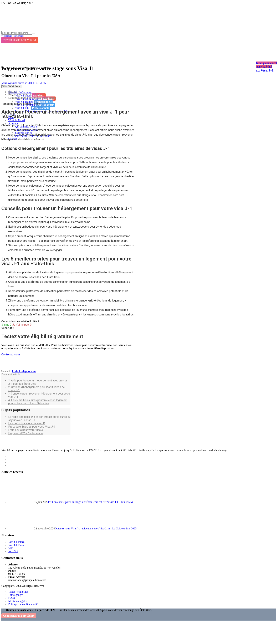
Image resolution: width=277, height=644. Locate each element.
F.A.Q (12, 598)
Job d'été (13, 551)
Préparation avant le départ (24, 94)
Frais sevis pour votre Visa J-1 (27, 430)
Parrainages (19, 36)
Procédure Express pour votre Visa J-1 (32, 427)
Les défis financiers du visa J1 (27, 423)
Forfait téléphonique (24, 371)
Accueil (13, 91)
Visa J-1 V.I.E (33, 108)
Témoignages (7, 36)
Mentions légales (18, 601)
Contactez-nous (11, 354)
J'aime (7, 325)
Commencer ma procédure (19, 616)
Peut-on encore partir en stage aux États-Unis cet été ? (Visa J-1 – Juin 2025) (90, 502)
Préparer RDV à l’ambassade (26, 433)
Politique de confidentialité (23, 604)
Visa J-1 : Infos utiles (20, 92)
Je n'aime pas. (22, 325)
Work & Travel (17, 120)
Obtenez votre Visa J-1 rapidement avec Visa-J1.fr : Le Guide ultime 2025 (96, 528)
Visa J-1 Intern (16, 542)
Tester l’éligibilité (18, 592)
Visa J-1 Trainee (34, 102)
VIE (11, 548)
